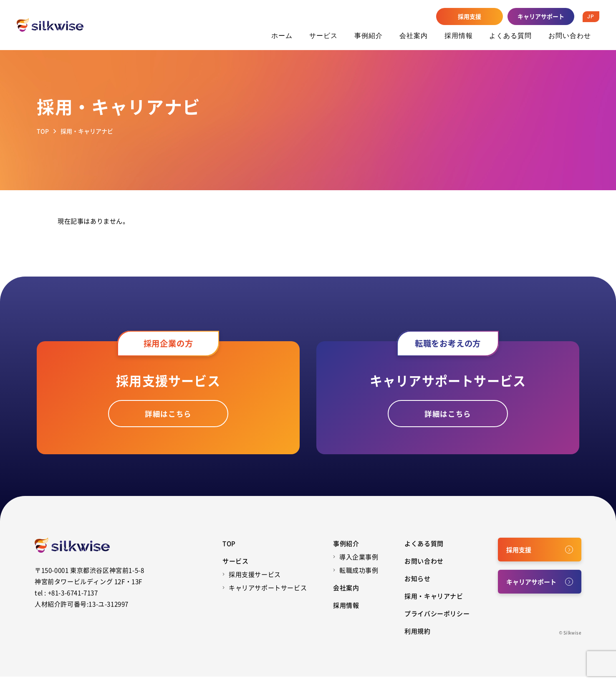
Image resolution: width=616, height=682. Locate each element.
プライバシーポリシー (437, 619)
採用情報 (459, 36)
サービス (323, 36)
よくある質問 (510, 36)
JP (591, 17)
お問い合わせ (570, 36)
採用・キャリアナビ (434, 601)
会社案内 (414, 36)
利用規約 (417, 636)
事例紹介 (369, 36)
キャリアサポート (541, 16)
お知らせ (417, 584)
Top (229, 549)
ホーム (282, 36)
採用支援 (470, 16)
